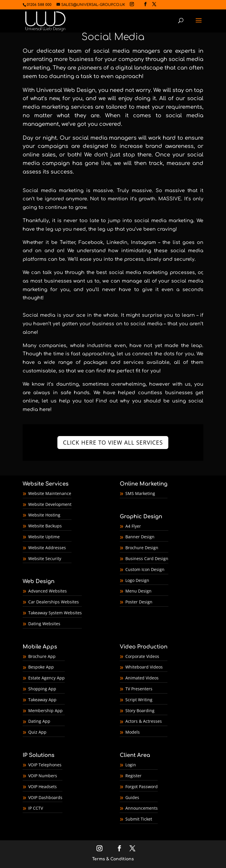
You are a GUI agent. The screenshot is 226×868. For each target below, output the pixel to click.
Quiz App (37, 732)
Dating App (39, 721)
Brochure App (42, 656)
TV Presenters (139, 689)
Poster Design (139, 602)
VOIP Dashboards (45, 797)
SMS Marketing (140, 493)
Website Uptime (44, 537)
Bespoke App (41, 667)
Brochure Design (142, 548)
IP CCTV (36, 808)
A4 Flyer (133, 526)
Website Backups (45, 526)
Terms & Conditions (113, 859)
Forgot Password (142, 787)
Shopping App (42, 689)
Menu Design (138, 591)
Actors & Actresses (144, 721)
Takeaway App (42, 700)
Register (133, 776)
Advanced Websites (48, 591)
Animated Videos (142, 678)
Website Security (45, 558)
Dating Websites (44, 624)
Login (131, 765)
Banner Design (140, 537)
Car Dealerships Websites (54, 602)
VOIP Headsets (43, 787)
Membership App (45, 711)
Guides (132, 797)
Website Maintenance (50, 493)
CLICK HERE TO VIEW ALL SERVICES (113, 443)
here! (45, 410)
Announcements (142, 808)
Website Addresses (47, 548)
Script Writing (139, 700)
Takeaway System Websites (55, 613)
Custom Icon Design (145, 569)
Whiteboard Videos (144, 667)
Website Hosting (44, 515)
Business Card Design (147, 558)
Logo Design (137, 580)
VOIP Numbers (43, 776)
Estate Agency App (46, 678)
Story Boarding (140, 711)
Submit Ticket (139, 819)
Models (133, 732)
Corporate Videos (142, 656)
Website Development (50, 504)
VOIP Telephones (45, 765)
